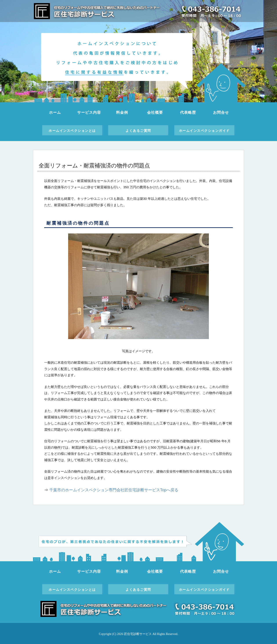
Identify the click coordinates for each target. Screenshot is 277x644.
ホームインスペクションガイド (204, 131)
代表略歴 (188, 113)
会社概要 (155, 113)
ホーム (55, 113)
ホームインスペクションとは (72, 131)
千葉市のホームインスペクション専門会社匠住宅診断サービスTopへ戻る (114, 490)
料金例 (122, 113)
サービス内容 (89, 113)
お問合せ (221, 113)
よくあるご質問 (138, 131)
